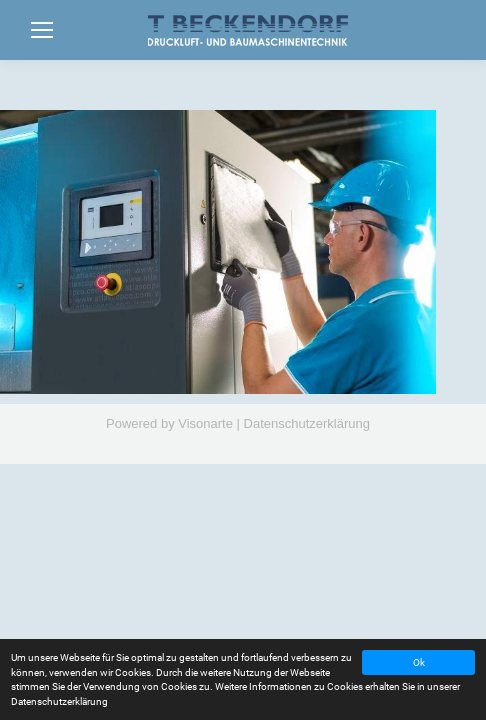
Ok (419, 662)
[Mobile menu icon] (42, 30)
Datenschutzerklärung (307, 423)
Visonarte (205, 423)
